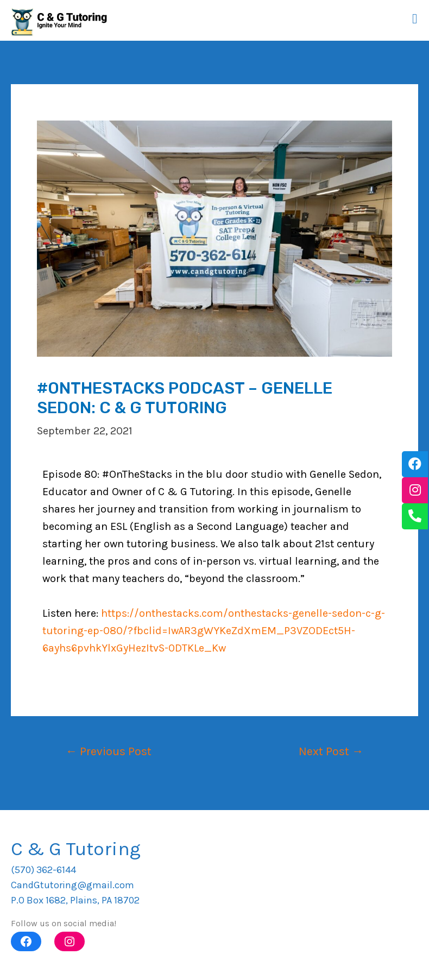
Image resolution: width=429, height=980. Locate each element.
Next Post (331, 751)
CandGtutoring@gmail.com (72, 885)
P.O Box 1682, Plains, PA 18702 (75, 900)
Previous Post (109, 751)
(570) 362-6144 (43, 870)
